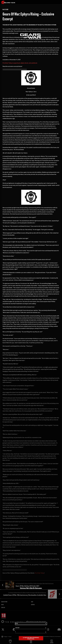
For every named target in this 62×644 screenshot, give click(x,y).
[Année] (31, 624)
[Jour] (31, 632)
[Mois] (31, 628)
